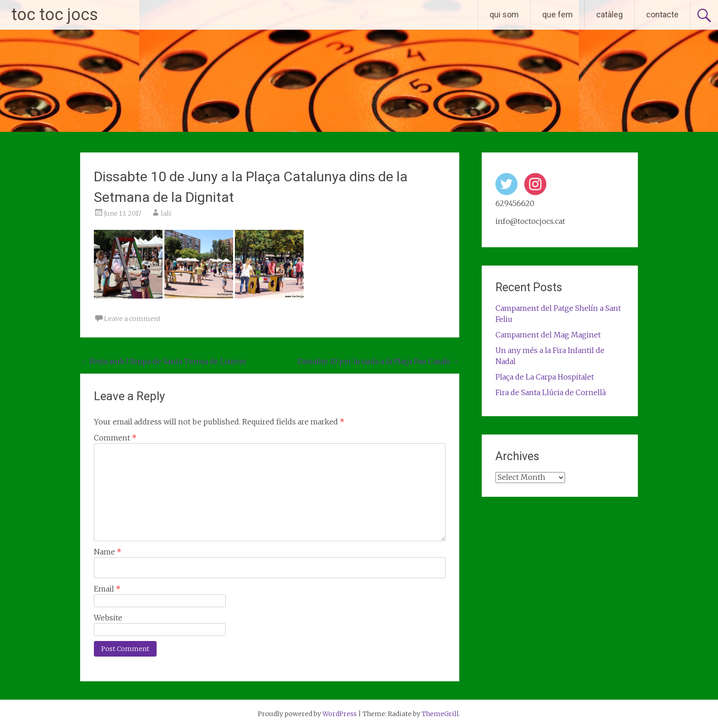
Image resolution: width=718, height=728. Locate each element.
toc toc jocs (55, 15)
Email (107, 589)
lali (166, 213)
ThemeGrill (440, 714)
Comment (115, 438)
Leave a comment (132, 319)
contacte (662, 14)
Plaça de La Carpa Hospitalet (545, 377)
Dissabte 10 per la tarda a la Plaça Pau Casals (378, 361)
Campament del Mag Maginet (548, 335)
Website (108, 618)
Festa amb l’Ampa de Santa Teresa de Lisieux (163, 361)
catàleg (609, 14)
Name (108, 552)
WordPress (340, 714)
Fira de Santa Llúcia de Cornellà (551, 392)
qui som (504, 14)
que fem (558, 14)
